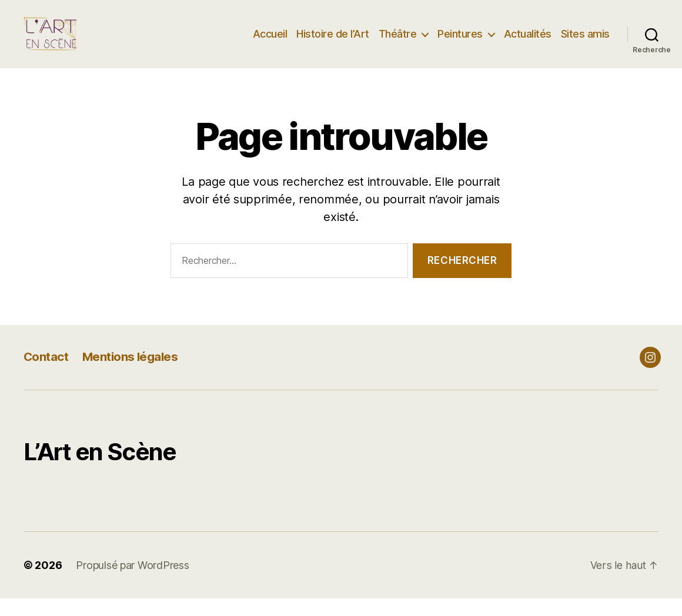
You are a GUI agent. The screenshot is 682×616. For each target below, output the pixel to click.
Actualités (528, 43)
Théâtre (398, 43)
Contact (46, 374)
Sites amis (585, 43)
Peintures (460, 43)
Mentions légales (132, 374)
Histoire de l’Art (333, 43)
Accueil (270, 43)
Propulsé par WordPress (132, 583)
